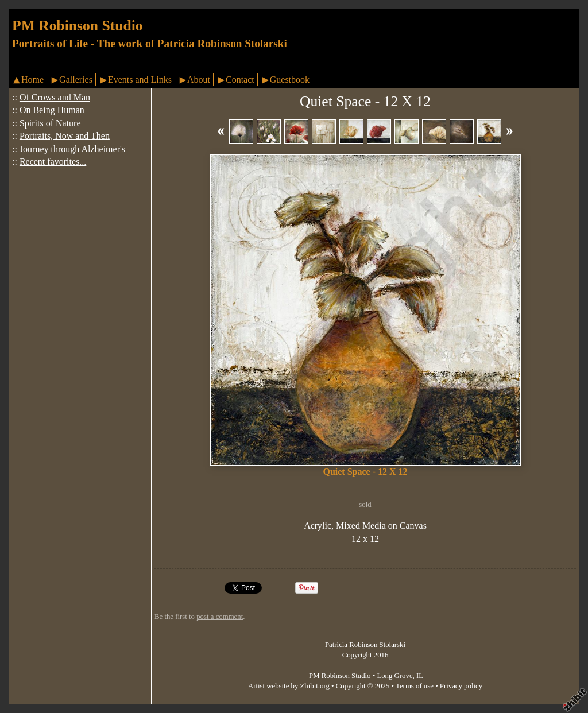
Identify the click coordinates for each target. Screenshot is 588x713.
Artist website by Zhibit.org (289, 686)
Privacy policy (461, 686)
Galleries (76, 80)
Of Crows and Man (55, 97)
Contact (240, 80)
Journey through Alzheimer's (72, 149)
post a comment (220, 617)
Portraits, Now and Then (65, 136)
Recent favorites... (53, 162)
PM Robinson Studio (78, 26)
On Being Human (52, 110)
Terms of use (415, 686)
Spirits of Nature (50, 123)
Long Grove (394, 676)
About (199, 80)
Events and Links (140, 80)
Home (32, 80)
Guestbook (290, 80)
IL (420, 676)
